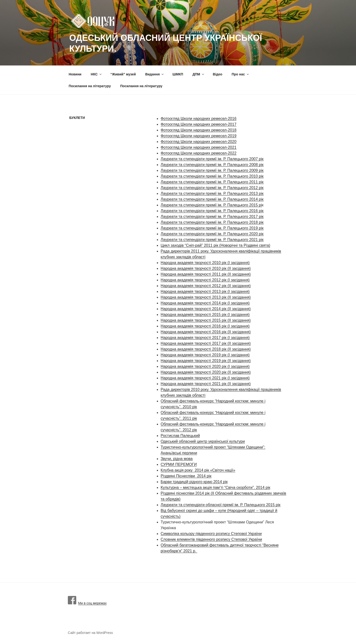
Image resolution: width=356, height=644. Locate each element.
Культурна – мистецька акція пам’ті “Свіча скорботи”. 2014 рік (216, 488)
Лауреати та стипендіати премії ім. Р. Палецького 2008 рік (212, 165)
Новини (75, 74)
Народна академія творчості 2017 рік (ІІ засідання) (206, 343)
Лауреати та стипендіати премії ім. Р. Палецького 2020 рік (212, 234)
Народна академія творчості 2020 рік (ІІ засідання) (206, 372)
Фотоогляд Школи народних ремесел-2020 (199, 142)
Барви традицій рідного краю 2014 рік (194, 482)
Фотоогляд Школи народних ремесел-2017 (199, 124)
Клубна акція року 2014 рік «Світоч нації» (198, 470)
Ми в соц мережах (87, 603)
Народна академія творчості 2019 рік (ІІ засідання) (206, 361)
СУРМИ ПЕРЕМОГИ (179, 464)
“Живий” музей (123, 74)
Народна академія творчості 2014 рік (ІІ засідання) (206, 309)
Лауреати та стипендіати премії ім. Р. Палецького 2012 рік (212, 188)
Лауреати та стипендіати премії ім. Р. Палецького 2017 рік (212, 217)
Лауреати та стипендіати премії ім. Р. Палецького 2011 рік (212, 182)
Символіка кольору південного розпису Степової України (211, 534)
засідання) (241, 286)
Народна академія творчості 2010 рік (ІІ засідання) (206, 268)
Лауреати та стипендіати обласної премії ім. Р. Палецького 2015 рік (221, 505)
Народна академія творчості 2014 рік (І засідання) (205, 303)
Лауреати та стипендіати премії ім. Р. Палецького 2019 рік (212, 228)
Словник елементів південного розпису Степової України (211, 539)
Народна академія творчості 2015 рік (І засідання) (205, 315)
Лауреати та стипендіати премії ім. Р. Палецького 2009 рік (212, 170)
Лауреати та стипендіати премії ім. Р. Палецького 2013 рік (212, 193)
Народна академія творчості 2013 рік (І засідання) (205, 291)
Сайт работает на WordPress (90, 633)
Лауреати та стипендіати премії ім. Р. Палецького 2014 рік (212, 199)
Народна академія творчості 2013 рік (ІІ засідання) (206, 297)
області (199, 257)
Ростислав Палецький (180, 436)
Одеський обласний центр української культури (203, 441)
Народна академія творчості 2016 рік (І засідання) (205, 326)
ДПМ (199, 74)
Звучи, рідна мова (177, 459)
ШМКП (178, 74)
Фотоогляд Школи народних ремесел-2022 (199, 153)
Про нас (241, 74)
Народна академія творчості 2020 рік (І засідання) (205, 366)
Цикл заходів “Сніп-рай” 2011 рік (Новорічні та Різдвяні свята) (216, 245)
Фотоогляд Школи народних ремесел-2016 (199, 119)
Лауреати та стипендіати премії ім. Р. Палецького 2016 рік (212, 211)
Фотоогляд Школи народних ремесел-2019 (199, 136)
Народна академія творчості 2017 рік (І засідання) (205, 338)
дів (188, 257)
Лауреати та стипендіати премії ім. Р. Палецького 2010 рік (212, 176)
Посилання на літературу (90, 86)
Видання (155, 74)
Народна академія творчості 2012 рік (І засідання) (205, 280)
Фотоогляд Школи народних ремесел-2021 (199, 147)
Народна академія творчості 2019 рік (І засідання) (205, 355)
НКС (96, 74)
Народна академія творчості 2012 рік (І (195, 286)
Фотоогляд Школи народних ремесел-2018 (199, 130)
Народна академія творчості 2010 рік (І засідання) (205, 263)
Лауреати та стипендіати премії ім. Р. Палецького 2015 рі (211, 205)
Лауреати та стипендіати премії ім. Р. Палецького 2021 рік (212, 240)
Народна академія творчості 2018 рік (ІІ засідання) (206, 349)
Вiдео (218, 74)
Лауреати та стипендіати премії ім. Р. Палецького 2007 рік (212, 159)
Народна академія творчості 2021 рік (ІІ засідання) (206, 384)
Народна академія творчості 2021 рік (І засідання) (205, 378)
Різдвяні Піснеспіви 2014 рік (186, 476)
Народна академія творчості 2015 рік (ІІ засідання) (206, 320)
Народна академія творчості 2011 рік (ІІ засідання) (206, 274)
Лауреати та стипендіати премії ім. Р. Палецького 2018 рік (212, 222)
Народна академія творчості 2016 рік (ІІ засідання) (206, 332)
